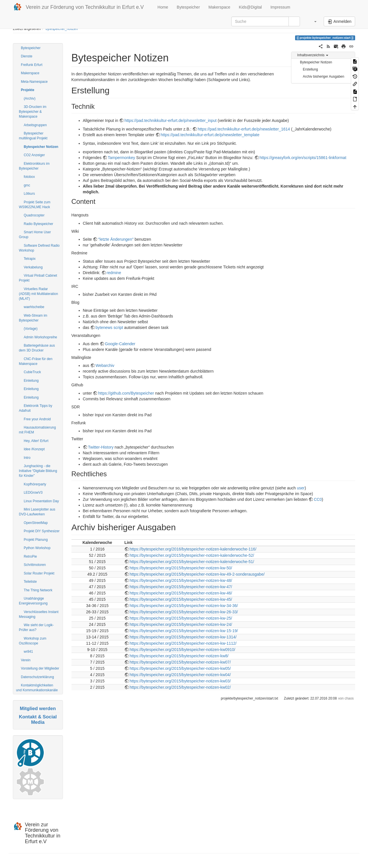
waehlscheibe (34, 307)
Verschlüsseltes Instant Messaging (39, 614)
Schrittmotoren (35, 565)
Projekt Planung (36, 540)
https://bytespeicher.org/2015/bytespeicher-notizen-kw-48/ (181, 580)
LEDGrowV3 (33, 493)
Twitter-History (101, 447)
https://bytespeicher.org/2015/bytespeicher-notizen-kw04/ (180, 675)
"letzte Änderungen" (116, 239)
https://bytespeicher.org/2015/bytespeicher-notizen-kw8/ (179, 656)
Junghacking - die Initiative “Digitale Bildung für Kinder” (38, 471)
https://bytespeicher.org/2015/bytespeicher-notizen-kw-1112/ (183, 643)
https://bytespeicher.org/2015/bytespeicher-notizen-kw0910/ (182, 650)
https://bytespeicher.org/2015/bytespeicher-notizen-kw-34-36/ (184, 606)
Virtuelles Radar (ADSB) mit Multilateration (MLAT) (38, 294)
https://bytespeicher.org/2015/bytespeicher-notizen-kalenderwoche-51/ (192, 562)
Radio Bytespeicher (38, 224)
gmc (27, 185)
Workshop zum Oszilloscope (33, 641)
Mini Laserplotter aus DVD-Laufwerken (37, 512)
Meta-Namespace (34, 82)
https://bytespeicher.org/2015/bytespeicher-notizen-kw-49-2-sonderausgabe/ (197, 574)
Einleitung (31, 381)
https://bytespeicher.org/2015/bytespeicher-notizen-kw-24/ (181, 624)
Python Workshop (37, 548)
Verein (26, 660)
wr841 (28, 652)
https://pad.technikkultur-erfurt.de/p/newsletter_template (210, 135)
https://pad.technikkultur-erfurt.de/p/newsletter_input (170, 120)
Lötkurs (29, 194)
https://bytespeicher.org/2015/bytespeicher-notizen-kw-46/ (181, 593)
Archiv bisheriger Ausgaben (324, 77)
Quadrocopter (34, 215)
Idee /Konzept (34, 449)
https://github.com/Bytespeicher (126, 393)
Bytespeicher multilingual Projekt (33, 136)
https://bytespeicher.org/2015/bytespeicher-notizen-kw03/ (180, 681)
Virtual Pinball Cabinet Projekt (38, 278)
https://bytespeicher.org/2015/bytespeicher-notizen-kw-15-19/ (184, 631)
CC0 (318, 499)
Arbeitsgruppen (35, 125)
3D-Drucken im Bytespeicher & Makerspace (33, 112)
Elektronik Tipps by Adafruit (36, 408)
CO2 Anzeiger (34, 155)
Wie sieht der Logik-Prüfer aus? (36, 627)
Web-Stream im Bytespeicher (33, 318)
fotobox (29, 177)
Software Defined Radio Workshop (39, 248)
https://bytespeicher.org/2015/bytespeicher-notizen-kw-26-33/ (184, 612)
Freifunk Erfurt (32, 65)
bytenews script (109, 327)
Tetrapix (30, 259)
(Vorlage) (31, 329)
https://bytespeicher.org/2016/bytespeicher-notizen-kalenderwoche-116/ (193, 549)
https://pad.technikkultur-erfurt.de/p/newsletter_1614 (244, 129)
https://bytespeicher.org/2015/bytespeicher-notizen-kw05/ (180, 668)
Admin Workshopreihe (40, 337)
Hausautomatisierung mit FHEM (37, 430)
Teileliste (30, 582)
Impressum (280, 7)
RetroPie (30, 556)
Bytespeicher (188, 7)
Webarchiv (105, 365)
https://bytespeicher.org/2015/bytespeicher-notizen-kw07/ (180, 662)
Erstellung (310, 69)
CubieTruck (32, 372)
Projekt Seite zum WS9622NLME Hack (35, 205)
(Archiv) (30, 99)
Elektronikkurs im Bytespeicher (34, 166)
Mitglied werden (38, 709)
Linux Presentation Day (41, 501)
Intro (27, 458)
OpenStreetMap (36, 523)
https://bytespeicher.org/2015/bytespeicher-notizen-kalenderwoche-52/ (192, 555)
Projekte (28, 90)
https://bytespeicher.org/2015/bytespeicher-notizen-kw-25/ (181, 618)
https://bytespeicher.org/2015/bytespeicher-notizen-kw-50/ (181, 568)
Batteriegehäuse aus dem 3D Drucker (37, 348)
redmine (114, 273)
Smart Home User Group (35, 235)
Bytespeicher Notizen (41, 147)
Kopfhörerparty (35, 484)
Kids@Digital (250, 7)
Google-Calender (120, 344)
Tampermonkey (122, 158)
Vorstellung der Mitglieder (40, 668)
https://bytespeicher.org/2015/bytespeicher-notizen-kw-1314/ (183, 637)
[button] (313, 21)
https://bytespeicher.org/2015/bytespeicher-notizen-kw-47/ (181, 587)
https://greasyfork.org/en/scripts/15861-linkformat (303, 158)
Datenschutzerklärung (37, 677)
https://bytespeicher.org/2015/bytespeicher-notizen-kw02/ (180, 687)
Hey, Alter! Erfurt (36, 441)
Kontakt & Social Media (38, 719)
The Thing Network (38, 590)
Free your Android (37, 419)
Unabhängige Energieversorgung (33, 601)
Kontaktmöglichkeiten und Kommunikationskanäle (37, 688)
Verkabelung (33, 267)
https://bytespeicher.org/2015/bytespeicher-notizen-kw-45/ (181, 599)
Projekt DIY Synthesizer (42, 531)
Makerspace (219, 7)
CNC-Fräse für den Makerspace (36, 361)
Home (162, 7)
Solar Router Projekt (39, 573)
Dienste (27, 56)
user (301, 488)
